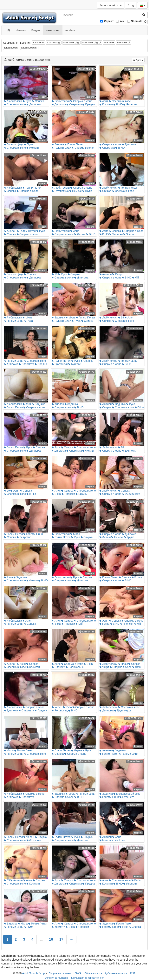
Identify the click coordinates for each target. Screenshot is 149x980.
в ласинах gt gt (71, 42)
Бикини (81, 494)
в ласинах (39, 42)
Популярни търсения (60, 973)
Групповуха (60, 191)
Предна (89, 104)
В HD (118, 104)
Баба (136, 880)
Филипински (131, 494)
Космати (106, 104)
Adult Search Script (34, 973)
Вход (131, 5)
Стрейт (109, 21)
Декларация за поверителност (87, 978)
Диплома (34, 104)
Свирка (38, 101)
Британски (60, 364)
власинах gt (123, 42)
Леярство (24, 537)
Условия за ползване (57, 978)
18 (55, 274)
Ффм (137, 667)
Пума (29, 144)
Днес (139, 60)
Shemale (137, 21)
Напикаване (75, 667)
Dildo (139, 407)
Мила (27, 317)
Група (87, 191)
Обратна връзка (93, 973)
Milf (136, 278)
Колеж (137, 577)
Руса (27, 101)
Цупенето (127, 797)
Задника (58, 317)
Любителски (13, 101)
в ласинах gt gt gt (92, 42)
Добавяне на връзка (116, 973)
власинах (109, 42)
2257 (132, 973)
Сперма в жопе (15, 104)
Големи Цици (14, 144)
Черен (57, 707)
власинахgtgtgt (29, 48)
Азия (104, 101)
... (41, 939)
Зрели (129, 234)
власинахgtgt (11, 48)
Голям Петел (74, 144)
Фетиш (80, 234)
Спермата (74, 104)
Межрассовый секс (127, 794)
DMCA (78, 973)
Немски (33, 148)
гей (122, 21)
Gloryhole (34, 840)
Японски (130, 104)
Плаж (123, 664)
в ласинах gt (54, 42)
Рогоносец (60, 710)
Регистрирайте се (111, 5)
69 (7, 491)
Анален (58, 144)
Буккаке (74, 364)
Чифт (104, 667)
